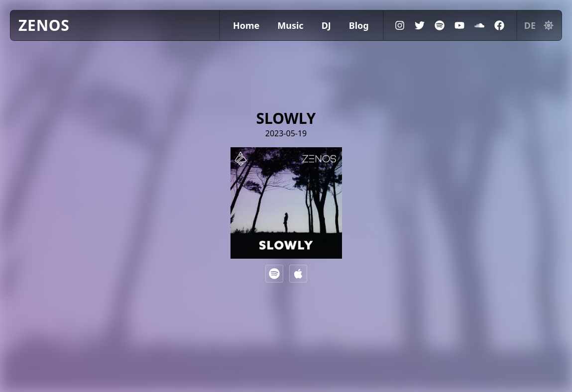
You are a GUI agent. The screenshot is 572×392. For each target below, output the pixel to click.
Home (246, 25)
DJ (326, 25)
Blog (359, 25)
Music (290, 25)
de (530, 25)
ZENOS (44, 25)
